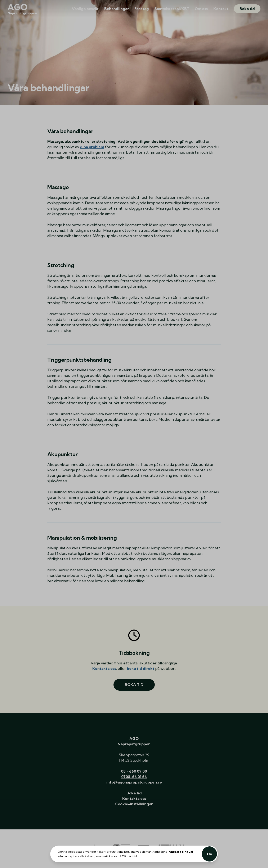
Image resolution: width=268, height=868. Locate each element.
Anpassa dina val (181, 852)
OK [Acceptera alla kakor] (209, 854)
